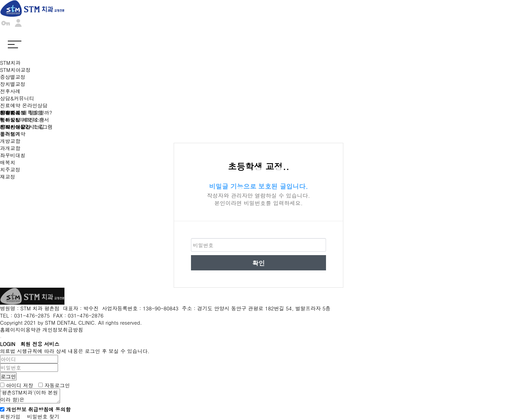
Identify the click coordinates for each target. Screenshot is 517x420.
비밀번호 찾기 (43, 416)
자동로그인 (57, 385)
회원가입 (10, 416)
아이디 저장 (20, 385)
